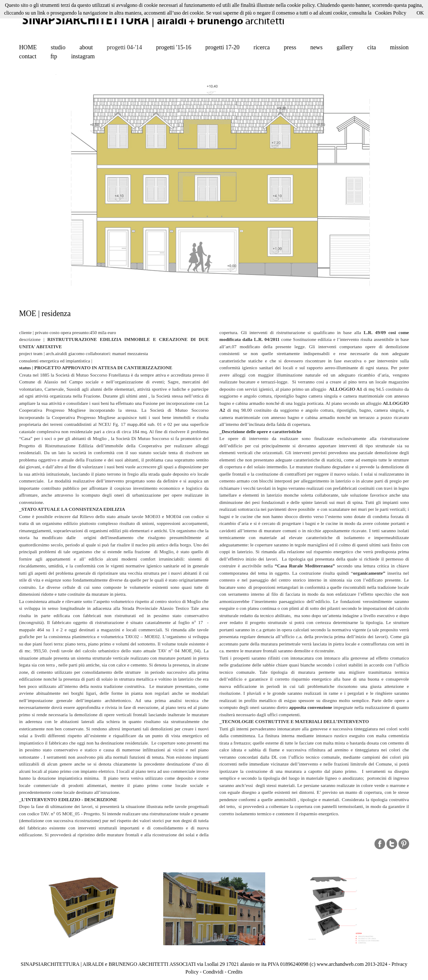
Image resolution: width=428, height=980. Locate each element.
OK (420, 13)
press (290, 47)
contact (28, 56)
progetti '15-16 (174, 47)
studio (58, 47)
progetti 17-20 (222, 47)
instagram (83, 56)
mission (399, 47)
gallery (345, 47)
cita (371, 47)
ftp (54, 56)
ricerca (262, 47)
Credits (235, 972)
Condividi (213, 972)
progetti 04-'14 (124, 47)
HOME (28, 47)
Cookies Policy (391, 13)
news (316, 47)
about (86, 47)
